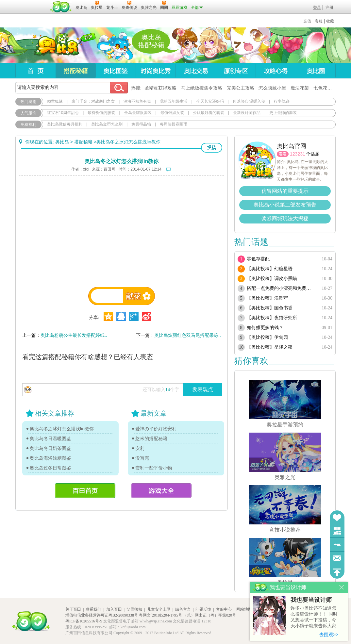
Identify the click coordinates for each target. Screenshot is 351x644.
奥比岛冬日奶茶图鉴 (50, 448)
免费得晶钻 (141, 124)
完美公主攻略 (241, 88)
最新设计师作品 (247, 113)
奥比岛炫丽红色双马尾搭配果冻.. (188, 335)
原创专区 (236, 71)
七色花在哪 (325, 88)
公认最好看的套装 (209, 113)
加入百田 (114, 609)
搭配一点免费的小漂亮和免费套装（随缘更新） (281, 288)
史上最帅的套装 (283, 113)
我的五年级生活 (174, 101)
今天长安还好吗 (210, 101)
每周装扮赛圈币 (174, 124)
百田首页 (85, 491)
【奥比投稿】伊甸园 (267, 337)
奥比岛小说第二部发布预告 (285, 205)
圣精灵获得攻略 (160, 88)
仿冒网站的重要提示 (285, 191)
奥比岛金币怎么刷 (107, 124)
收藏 (330, 21)
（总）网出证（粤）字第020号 (209, 615)
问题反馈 (337, 558)
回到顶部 (337, 572)
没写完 (142, 458)
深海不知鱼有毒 (137, 101)
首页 (35, 71)
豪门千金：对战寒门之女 (93, 101)
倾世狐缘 (55, 101)
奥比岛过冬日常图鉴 (50, 468)
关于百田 (73, 609)
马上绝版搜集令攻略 (202, 88)
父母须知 (134, 609)
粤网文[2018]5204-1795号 (160, 615)
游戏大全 (161, 491)
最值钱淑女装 (172, 113)
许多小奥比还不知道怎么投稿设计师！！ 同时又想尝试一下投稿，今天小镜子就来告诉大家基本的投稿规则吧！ (314, 617)
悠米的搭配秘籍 (151, 438)
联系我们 (93, 609)
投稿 (212, 148)
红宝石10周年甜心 (63, 113)
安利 (140, 448)
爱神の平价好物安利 (156, 429)
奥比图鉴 (116, 71)
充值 (307, 21)
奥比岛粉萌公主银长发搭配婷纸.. (74, 335)
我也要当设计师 (311, 600)
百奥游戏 (32, 3)
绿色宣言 (183, 609)
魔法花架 (300, 88)
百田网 (61, 7)
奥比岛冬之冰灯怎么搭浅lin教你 (62, 429)
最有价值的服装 (101, 113)
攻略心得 (276, 71)
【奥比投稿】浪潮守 (267, 298)
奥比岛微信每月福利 (65, 124)
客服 (319, 21)
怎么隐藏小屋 (272, 88)
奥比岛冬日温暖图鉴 (50, 438)
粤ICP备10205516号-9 (84, 621)
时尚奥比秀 (156, 71)
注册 (329, 8)
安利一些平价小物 (154, 468)
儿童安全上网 (159, 609)
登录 (317, 8)
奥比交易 (196, 71)
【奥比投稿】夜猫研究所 (272, 318)
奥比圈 (316, 71)
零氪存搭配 (258, 259)
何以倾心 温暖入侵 (249, 101)
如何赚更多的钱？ (265, 328)
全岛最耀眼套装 (138, 113)
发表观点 (203, 389)
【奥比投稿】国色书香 (270, 308)
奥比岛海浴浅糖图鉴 (50, 458)
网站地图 (244, 609)
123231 (298, 154)
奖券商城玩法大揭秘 (285, 218)
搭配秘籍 (75, 71)
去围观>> (329, 635)
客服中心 (224, 609)
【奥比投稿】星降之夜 (270, 347)
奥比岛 (56, 45)
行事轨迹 (282, 101)
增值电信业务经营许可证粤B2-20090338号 (102, 615)
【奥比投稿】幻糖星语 (270, 269)
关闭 (342, 587)
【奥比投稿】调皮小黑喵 (272, 279)
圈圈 (283, 154)
